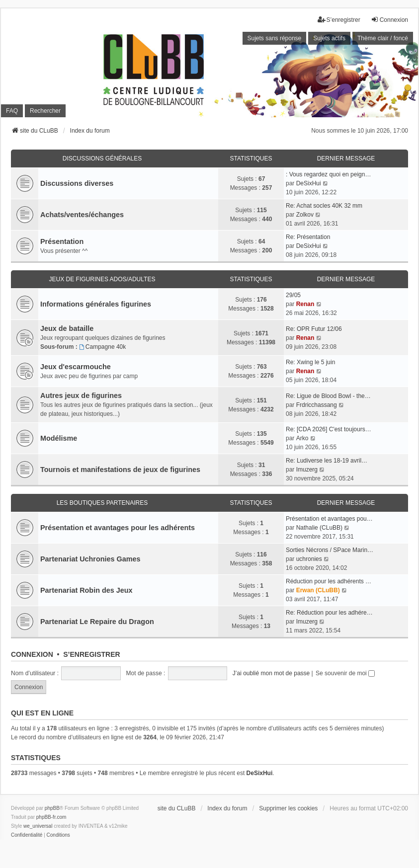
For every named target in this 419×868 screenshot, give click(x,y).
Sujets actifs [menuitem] (329, 38)
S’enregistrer (91, 654)
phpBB (52, 808)
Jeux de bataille (67, 328)
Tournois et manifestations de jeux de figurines (120, 470)
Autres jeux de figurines (81, 395)
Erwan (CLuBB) (318, 590)
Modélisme (59, 438)
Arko (302, 438)
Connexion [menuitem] (389, 20)
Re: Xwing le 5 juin (310, 362)
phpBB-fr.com (51, 817)
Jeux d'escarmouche (76, 367)
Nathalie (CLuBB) (319, 528)
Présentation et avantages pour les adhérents (118, 528)
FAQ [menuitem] (12, 111)
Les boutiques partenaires (102, 503)
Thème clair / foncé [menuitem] (383, 38)
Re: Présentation (308, 237)
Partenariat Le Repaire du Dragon (97, 622)
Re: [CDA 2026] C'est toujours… (329, 429)
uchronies (309, 559)
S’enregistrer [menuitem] (339, 20)
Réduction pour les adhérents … (329, 581)
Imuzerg (307, 470)
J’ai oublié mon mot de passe (271, 673)
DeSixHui (309, 183)
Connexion (32, 654)
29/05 (293, 295)
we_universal (38, 826)
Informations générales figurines (96, 304)
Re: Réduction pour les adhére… (329, 613)
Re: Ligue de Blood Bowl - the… (328, 396)
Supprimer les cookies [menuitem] (288, 808)
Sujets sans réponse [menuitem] (275, 38)
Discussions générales (102, 158)
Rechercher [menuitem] (45, 111)
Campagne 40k (102, 347)
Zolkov (305, 215)
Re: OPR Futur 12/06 (314, 329)
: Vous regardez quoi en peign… (328, 174)
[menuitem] (27, 835)
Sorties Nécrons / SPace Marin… (330, 550)
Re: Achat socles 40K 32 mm (324, 206)
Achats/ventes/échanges (82, 215)
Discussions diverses (77, 183)
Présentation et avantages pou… (329, 519)
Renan (305, 304)
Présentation (62, 241)
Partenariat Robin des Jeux (86, 590)
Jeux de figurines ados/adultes (102, 279)
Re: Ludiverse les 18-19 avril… (327, 461)
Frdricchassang (317, 405)
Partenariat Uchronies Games (90, 559)
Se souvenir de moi (345, 673)
